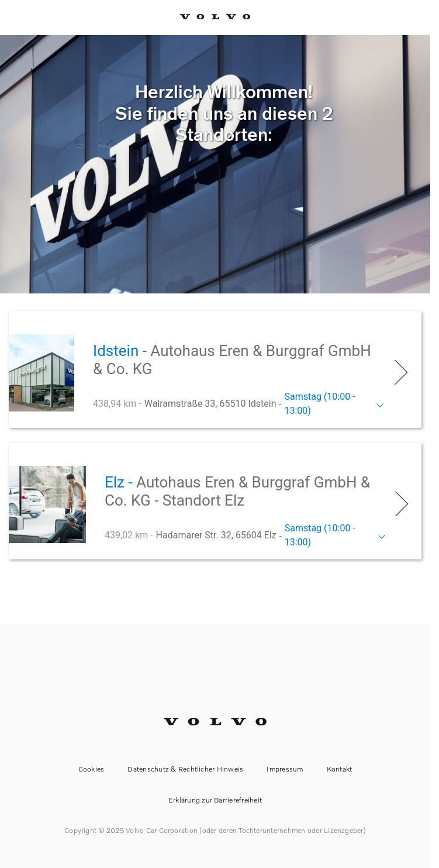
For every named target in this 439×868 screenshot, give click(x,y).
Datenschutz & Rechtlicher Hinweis (185, 769)
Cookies (91, 769)
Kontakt (340, 769)
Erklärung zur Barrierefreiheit (215, 800)
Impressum (285, 769)
